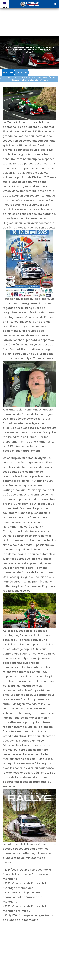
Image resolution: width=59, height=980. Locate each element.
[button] (5, 4)
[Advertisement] (29, 25)
